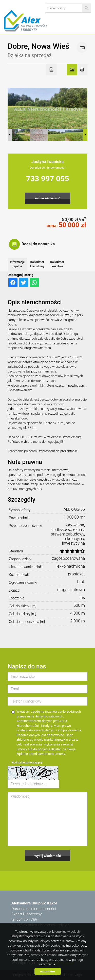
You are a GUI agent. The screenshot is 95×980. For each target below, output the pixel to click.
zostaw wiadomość (47, 198)
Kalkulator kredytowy (37, 264)
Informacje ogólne (17, 264)
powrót (82, 47)
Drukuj (82, 70)
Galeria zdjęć (72, 70)
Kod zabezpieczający (27, 762)
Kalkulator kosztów (57, 264)
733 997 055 (48, 179)
